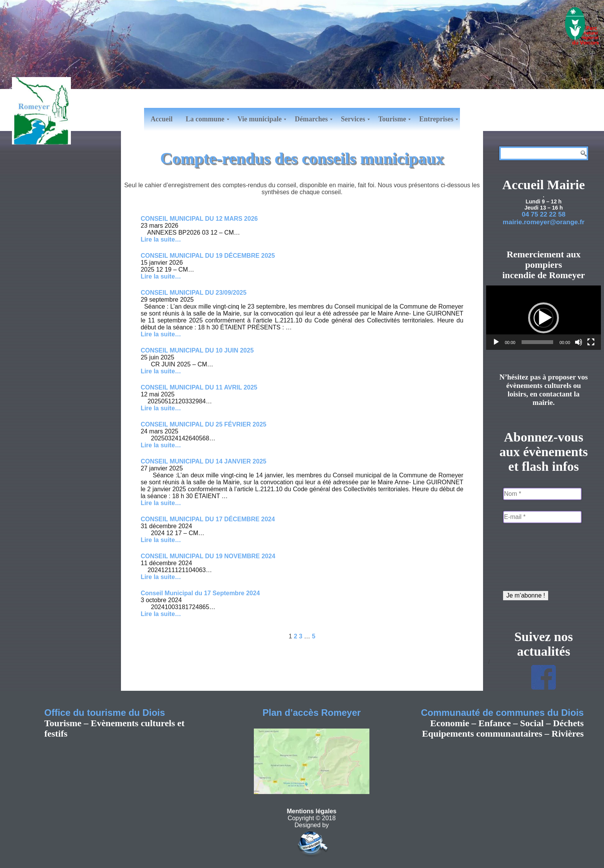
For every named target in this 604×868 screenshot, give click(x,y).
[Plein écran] (591, 342)
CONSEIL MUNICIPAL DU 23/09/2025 (194, 293)
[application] (544, 318)
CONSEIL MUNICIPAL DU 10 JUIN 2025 (197, 350)
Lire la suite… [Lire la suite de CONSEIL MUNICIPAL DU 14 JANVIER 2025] (161, 503)
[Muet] (579, 342)
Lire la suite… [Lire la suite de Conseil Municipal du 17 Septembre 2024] (161, 614)
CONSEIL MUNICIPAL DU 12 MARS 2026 (199, 219)
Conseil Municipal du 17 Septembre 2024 (200, 593)
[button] (544, 318)
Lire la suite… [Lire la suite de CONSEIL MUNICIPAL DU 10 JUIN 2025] (161, 371)
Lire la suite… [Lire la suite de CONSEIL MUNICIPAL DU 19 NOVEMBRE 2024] (161, 577)
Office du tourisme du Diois (105, 713)
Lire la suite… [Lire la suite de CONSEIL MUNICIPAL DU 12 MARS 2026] (161, 239)
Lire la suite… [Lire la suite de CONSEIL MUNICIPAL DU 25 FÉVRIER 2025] (161, 445)
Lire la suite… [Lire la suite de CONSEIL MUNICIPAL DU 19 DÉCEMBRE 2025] (161, 276)
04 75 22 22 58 (543, 214)
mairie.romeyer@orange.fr (544, 222)
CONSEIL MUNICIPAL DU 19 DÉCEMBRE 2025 (208, 256)
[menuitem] (162, 119)
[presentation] (535, 559)
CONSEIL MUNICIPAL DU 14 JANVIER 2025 (203, 461)
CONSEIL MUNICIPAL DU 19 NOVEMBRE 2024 (208, 556)
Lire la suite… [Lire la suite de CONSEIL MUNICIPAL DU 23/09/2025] (161, 334)
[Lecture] (496, 342)
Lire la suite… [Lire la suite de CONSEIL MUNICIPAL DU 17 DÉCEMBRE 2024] (161, 540)
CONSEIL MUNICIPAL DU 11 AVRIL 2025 (199, 387)
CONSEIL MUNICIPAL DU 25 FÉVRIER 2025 (203, 424)
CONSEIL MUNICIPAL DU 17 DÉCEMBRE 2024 (208, 519)
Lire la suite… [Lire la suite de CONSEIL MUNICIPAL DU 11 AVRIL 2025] (161, 408)
